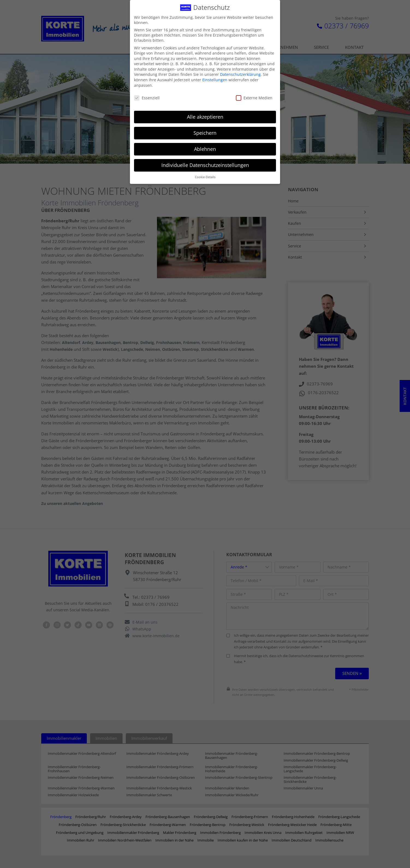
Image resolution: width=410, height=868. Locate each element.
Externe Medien (254, 94)
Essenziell (147, 94)
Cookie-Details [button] (205, 173)
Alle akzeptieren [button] (205, 113)
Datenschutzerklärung (240, 71)
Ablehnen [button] (205, 145)
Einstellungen (215, 76)
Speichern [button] (205, 129)
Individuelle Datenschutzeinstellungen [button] (205, 161)
